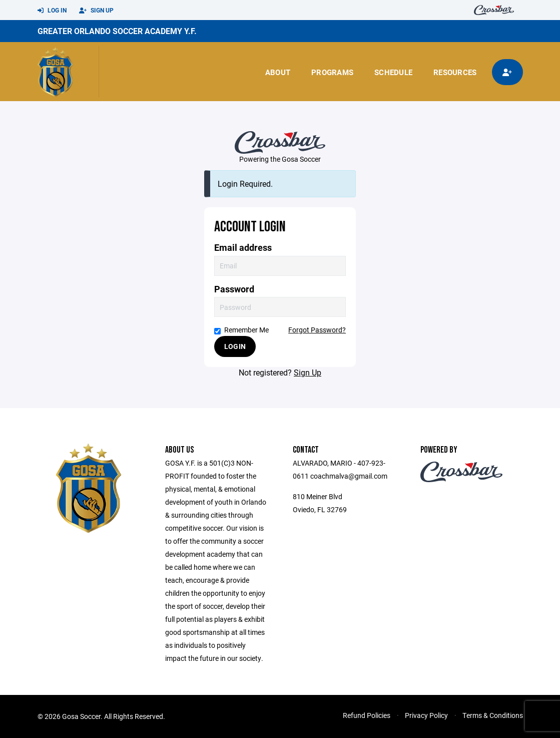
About (278, 72)
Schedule (393, 72)
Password (234, 289)
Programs (332, 72)
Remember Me (241, 330)
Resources (455, 72)
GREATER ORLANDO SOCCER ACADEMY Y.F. (117, 31)
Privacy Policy (426, 715)
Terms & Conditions (493, 715)
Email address (243, 248)
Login (235, 346)
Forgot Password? (317, 330)
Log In (52, 11)
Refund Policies (367, 715)
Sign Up (96, 11)
